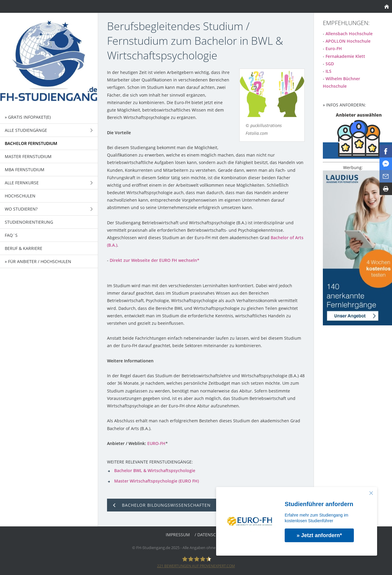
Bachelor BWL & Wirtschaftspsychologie (155, 470)
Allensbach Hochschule (349, 34)
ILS (329, 71)
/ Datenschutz (211, 535)
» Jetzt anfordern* (319, 535)
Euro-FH (334, 48)
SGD (330, 64)
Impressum (178, 535)
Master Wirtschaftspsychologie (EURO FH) (157, 481)
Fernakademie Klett (345, 56)
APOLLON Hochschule (348, 41)
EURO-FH (156, 443)
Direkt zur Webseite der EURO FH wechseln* (155, 260)
